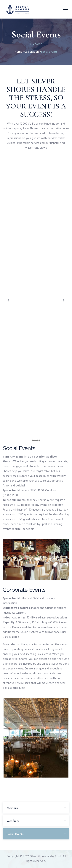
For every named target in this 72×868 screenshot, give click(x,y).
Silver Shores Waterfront (46, 857)
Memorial (13, 808)
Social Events (15, 834)
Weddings (13, 821)
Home (18, 52)
